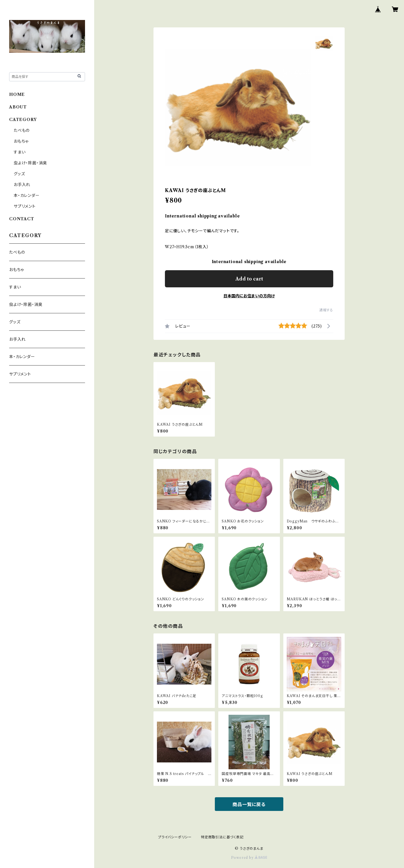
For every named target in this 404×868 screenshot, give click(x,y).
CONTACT (22, 219)
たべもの (22, 130)
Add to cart (249, 279)
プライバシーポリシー (175, 837)
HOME (17, 94)
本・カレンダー (27, 195)
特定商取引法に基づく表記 (222, 837)
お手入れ (22, 185)
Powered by (249, 858)
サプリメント (25, 206)
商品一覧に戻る (249, 804)
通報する (326, 310)
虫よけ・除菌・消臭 (30, 163)
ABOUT (18, 107)
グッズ (19, 174)
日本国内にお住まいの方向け (249, 296)
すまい (20, 152)
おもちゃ (21, 141)
